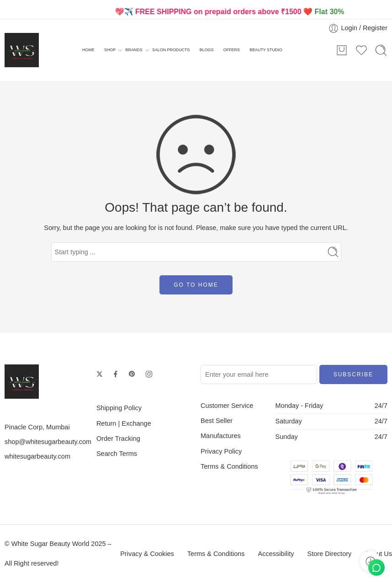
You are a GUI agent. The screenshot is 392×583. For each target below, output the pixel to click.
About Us (378, 554)
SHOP (110, 50)
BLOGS (207, 50)
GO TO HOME (196, 285)
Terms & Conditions (229, 466)
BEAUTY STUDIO (266, 50)
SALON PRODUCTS (171, 50)
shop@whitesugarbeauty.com (48, 442)
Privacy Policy (221, 451)
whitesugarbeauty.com (37, 456)
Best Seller (217, 421)
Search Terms (117, 454)
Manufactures (221, 436)
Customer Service (227, 406)
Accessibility (276, 554)
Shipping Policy (119, 408)
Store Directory (330, 554)
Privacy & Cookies (147, 554)
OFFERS (232, 50)
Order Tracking (118, 439)
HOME (88, 50)
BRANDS (134, 50)
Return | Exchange (124, 423)
